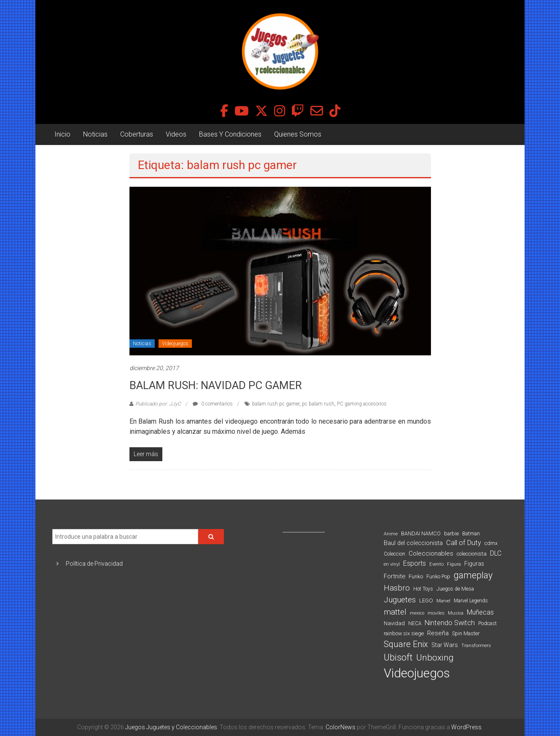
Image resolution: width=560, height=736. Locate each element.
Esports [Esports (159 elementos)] (415, 563)
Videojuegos (175, 344)
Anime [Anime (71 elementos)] (391, 534)
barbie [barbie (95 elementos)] (451, 533)
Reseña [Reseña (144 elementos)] (438, 633)
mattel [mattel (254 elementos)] (395, 612)
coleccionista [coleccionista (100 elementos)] (472, 554)
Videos (176, 134)
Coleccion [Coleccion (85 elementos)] (394, 554)
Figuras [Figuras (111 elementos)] (474, 564)
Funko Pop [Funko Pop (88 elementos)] (438, 577)
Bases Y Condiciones (230, 134)
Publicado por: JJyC (158, 404)
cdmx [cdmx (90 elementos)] (491, 543)
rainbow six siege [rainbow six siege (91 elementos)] (404, 633)
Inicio (62, 134)
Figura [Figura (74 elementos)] (454, 564)
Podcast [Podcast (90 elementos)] (487, 623)
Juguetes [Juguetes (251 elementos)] (400, 600)
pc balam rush (318, 404)
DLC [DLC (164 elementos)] (496, 553)
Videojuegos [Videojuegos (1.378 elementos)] (417, 673)
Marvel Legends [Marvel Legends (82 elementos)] (471, 601)
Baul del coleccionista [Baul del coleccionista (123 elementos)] (413, 543)
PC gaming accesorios (362, 404)
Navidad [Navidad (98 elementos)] (394, 623)
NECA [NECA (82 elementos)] (415, 623)
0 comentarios (213, 404)
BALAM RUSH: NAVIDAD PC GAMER (216, 385)
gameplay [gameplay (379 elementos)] (473, 575)
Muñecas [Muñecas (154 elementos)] (480, 612)
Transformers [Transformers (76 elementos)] (476, 645)
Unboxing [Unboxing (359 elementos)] (435, 657)
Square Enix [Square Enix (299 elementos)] (406, 644)
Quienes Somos (298, 134)
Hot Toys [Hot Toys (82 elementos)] (423, 589)
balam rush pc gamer (276, 404)
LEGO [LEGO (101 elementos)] (426, 600)
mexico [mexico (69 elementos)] (417, 613)
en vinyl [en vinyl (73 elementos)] (392, 564)
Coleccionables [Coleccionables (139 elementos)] (431, 553)
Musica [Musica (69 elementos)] (456, 613)
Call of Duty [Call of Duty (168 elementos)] (464, 543)
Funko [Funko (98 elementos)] (416, 576)
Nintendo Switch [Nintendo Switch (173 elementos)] (450, 623)
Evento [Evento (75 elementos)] (436, 564)
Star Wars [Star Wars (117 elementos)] (445, 645)
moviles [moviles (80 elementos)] (436, 613)
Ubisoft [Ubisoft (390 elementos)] (398, 657)
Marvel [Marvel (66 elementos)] (443, 601)
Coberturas (137, 134)
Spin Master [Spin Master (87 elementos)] (466, 634)
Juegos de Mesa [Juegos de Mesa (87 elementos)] (455, 589)
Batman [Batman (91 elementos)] (471, 533)
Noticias (95, 134)
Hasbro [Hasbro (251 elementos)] (397, 588)
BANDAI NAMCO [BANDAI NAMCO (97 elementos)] (421, 533)
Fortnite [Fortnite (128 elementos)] (394, 576)
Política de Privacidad (94, 564)
